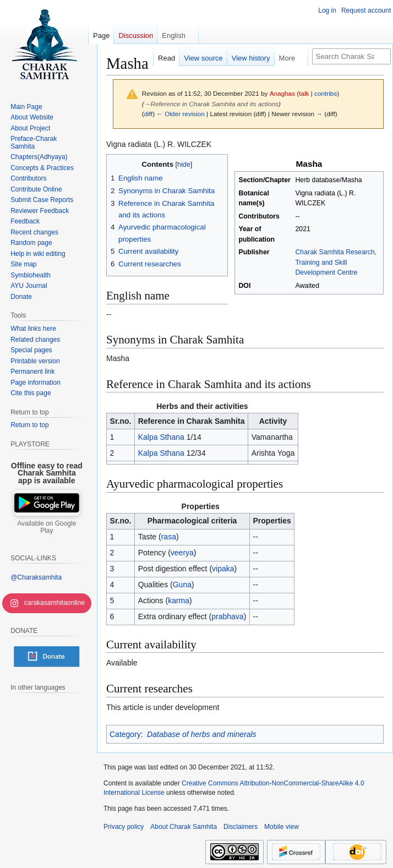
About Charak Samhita (184, 827)
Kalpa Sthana (161, 437)
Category (125, 734)
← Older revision (181, 114)
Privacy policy (124, 827)
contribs (326, 93)
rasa (169, 537)
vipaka (223, 569)
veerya (182, 553)
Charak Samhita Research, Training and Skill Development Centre (336, 262)
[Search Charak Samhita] (351, 56)
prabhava (227, 616)
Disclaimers (241, 827)
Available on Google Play (47, 527)
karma (179, 600)
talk (304, 93)
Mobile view (282, 827)
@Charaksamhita (36, 577)
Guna (182, 585)
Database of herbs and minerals (201, 734)
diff (148, 114)
